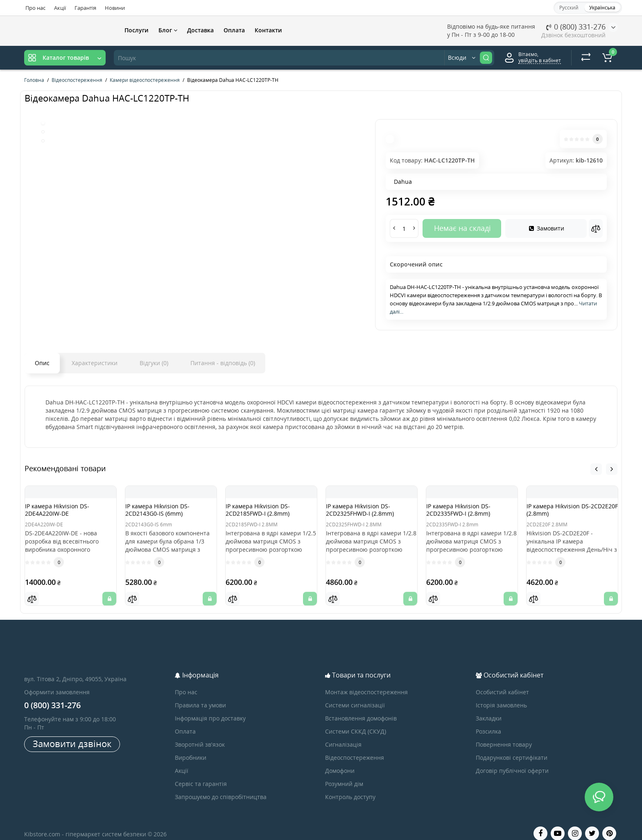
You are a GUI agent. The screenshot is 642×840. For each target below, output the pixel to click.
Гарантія (85, 8)
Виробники (191, 747)
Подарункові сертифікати (512, 747)
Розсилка (488, 721)
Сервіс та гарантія (201, 773)
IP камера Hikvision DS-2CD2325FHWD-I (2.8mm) (368, 514)
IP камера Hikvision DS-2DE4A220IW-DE (65, 514)
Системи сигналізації (355, 695)
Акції (60, 8)
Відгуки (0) (154, 363)
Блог (168, 30)
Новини (115, 8)
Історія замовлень (501, 695)
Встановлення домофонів (361, 708)
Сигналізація (343, 734)
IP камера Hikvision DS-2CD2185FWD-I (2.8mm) (266, 514)
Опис (42, 363)
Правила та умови (200, 695)
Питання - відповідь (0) (223, 363)
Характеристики (95, 363)
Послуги (137, 30)
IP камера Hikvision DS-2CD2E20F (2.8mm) (567, 514)
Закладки (489, 708)
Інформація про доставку (210, 708)
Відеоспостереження (355, 747)
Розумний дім (344, 773)
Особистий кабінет (502, 682)
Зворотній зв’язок (200, 734)
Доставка (200, 30)
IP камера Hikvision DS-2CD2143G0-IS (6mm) (166, 514)
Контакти (268, 30)
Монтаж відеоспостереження (366, 682)
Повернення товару (504, 734)
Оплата (234, 30)
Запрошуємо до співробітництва (221, 787)
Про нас (35, 8)
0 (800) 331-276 (576, 27)
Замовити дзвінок (72, 733)
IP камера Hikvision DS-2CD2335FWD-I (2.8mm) (467, 514)
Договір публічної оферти (512, 760)
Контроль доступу (350, 787)
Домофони (340, 760)
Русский (569, 8)
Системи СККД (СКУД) (356, 721)
